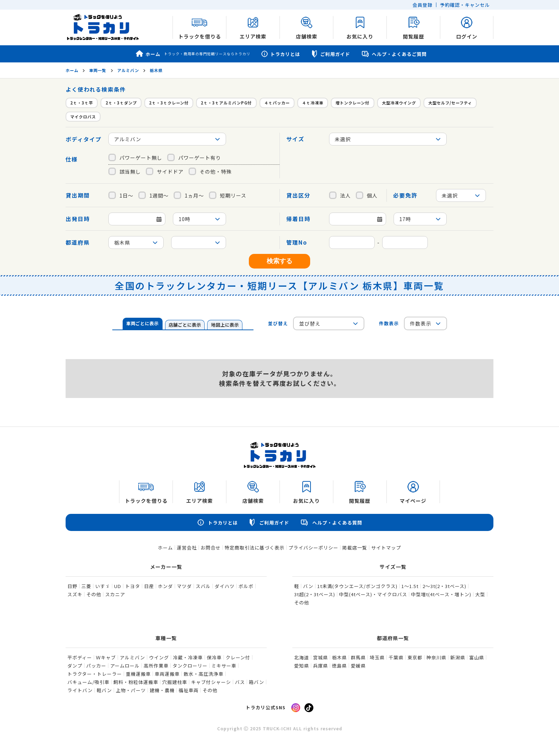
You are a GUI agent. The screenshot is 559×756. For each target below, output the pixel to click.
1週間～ (153, 195)
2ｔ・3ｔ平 (82, 103)
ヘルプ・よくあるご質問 (394, 54)
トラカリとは (281, 54)
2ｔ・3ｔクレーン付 (169, 103)
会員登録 (422, 5)
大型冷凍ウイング (399, 103)
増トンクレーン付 (352, 103)
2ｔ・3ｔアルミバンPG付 (226, 103)
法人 (340, 195)
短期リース (228, 195)
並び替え (278, 323)
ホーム (193, 54)
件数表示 (389, 323)
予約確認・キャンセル (465, 5)
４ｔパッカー (277, 103)
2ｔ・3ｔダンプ (121, 103)
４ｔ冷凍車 (313, 103)
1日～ (121, 195)
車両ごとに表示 (142, 323)
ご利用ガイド (330, 54)
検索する (279, 261)
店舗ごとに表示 (185, 325)
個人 (367, 195)
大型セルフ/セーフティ (450, 103)
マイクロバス (83, 117)
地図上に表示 (225, 325)
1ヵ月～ (189, 195)
